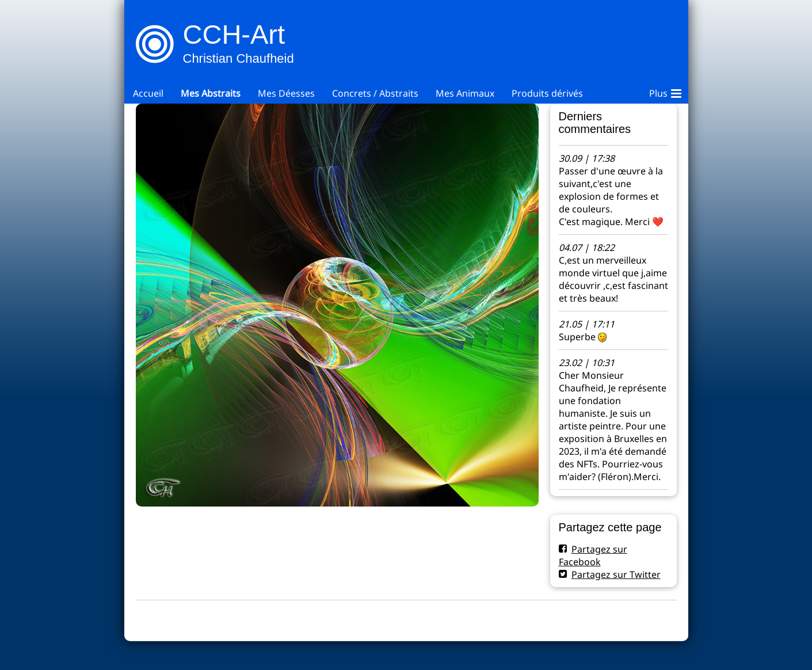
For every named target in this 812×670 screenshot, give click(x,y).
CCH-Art (234, 34)
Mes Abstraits (211, 93)
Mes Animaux (465, 93)
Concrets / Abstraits (375, 93)
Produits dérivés (547, 93)
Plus (665, 92)
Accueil (148, 93)
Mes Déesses (286, 93)
